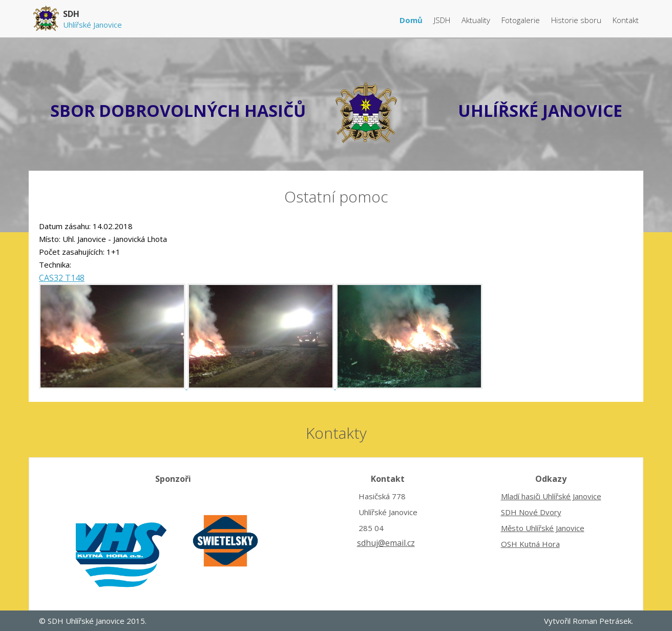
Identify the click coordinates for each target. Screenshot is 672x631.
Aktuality (477, 20)
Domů (412, 20)
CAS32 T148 (62, 278)
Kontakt (626, 20)
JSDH (443, 20)
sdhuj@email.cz (386, 543)
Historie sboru (577, 20)
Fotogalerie (522, 20)
